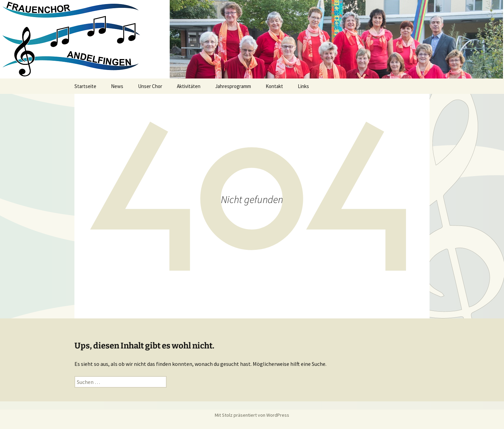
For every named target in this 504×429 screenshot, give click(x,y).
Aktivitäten (189, 86)
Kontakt (274, 86)
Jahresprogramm (233, 86)
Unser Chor (150, 86)
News (117, 86)
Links (303, 86)
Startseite (85, 86)
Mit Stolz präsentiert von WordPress (252, 415)
